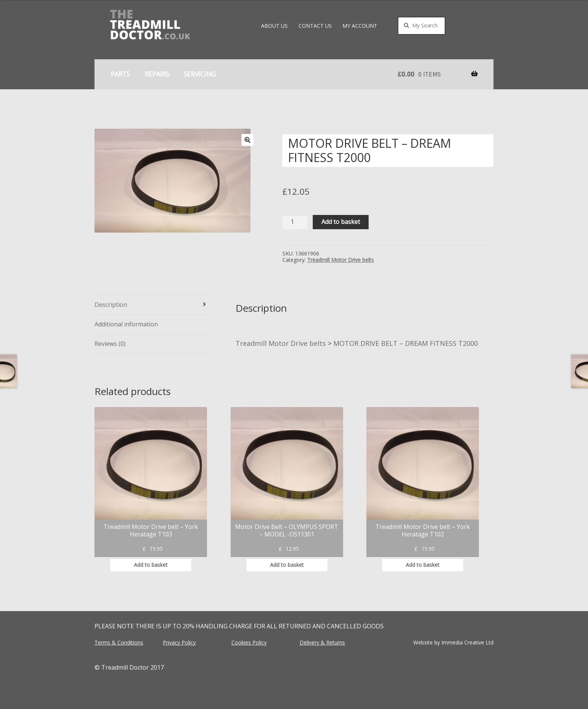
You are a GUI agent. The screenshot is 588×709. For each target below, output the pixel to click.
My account (360, 26)
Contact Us (315, 26)
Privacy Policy (179, 642)
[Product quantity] (295, 222)
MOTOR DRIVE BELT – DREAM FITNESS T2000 (406, 343)
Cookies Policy (249, 642)
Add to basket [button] (151, 565)
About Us (274, 26)
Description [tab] (111, 305)
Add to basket (341, 222)
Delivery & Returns (322, 642)
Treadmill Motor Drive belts (340, 260)
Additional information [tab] (126, 324)
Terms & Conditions (119, 642)
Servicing (200, 74)
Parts (120, 74)
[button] (247, 140)
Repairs (157, 74)
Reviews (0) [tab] (110, 344)
